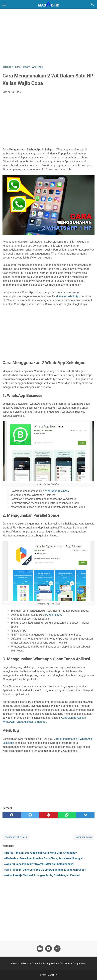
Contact (36, 963)
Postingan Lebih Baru (16, 837)
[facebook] (12, 815)
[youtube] (49, 949)
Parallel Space (54, 615)
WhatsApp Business (57, 491)
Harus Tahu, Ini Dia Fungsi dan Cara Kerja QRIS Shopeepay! (42, 853)
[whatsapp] (67, 815)
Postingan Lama (83, 837)
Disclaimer (65, 963)
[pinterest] (49, 815)
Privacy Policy (50, 963)
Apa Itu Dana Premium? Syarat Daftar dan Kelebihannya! (40, 864)
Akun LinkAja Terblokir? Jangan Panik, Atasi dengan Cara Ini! (43, 875)
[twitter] (30, 815)
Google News (80, 963)
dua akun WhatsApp (68, 296)
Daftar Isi (24, 963)
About (14, 963)
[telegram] (85, 815)
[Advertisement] (49, 37)
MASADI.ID (53, 975)
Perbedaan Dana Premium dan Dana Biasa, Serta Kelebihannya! (44, 858)
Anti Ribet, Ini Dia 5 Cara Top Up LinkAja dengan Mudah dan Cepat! (46, 870)
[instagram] (57, 949)
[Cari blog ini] (93, 4)
